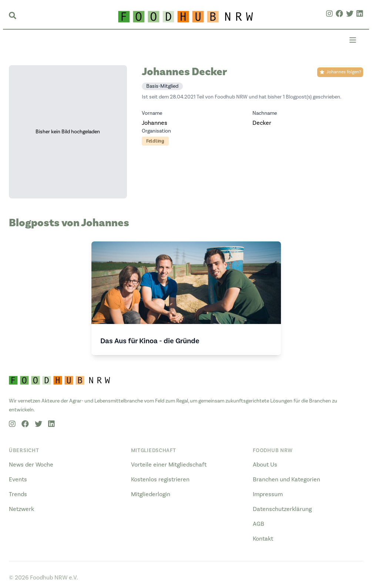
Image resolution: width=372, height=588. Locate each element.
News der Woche (31, 465)
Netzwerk (21, 509)
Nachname (265, 113)
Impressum (268, 494)
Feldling (155, 141)
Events (18, 480)
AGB (259, 524)
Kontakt (263, 539)
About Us (265, 465)
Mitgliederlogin (151, 494)
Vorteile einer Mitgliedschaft (169, 465)
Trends (18, 494)
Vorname (152, 113)
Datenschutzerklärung (282, 509)
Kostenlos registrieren (160, 480)
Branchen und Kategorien (286, 480)
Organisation (156, 131)
